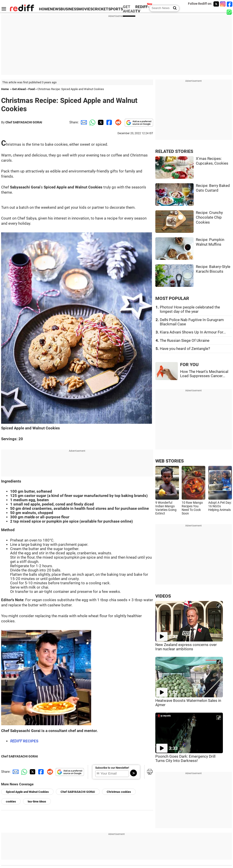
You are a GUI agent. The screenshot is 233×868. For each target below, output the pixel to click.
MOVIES (85, 9)
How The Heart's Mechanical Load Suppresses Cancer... (204, 374)
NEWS (55, 9)
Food (32, 89)
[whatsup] (230, 12)
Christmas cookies (119, 792)
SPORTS (116, 9)
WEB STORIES (170, 461)
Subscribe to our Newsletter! (112, 768)
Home (5, 89)
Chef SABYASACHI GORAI (24, 122)
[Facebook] (230, 4)
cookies (11, 801)
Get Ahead (19, 89)
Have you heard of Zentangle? (185, 349)
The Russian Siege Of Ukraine (185, 341)
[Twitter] (216, 4)
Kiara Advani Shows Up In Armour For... (193, 332)
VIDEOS (163, 596)
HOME (44, 9)
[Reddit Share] (117, 122)
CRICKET (100, 9)
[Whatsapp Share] (92, 122)
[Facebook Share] (109, 122)
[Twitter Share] (100, 122)
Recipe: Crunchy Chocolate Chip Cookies (209, 218)
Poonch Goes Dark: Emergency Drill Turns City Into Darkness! (185, 759)
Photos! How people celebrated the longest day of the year (190, 309)
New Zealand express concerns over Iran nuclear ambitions (186, 647)
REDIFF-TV (142, 9)
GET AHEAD (129, 9)
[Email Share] (83, 122)
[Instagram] (223, 4)
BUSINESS (69, 9)
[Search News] (173, 8)
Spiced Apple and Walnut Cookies (27, 792)
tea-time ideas (37, 801)
